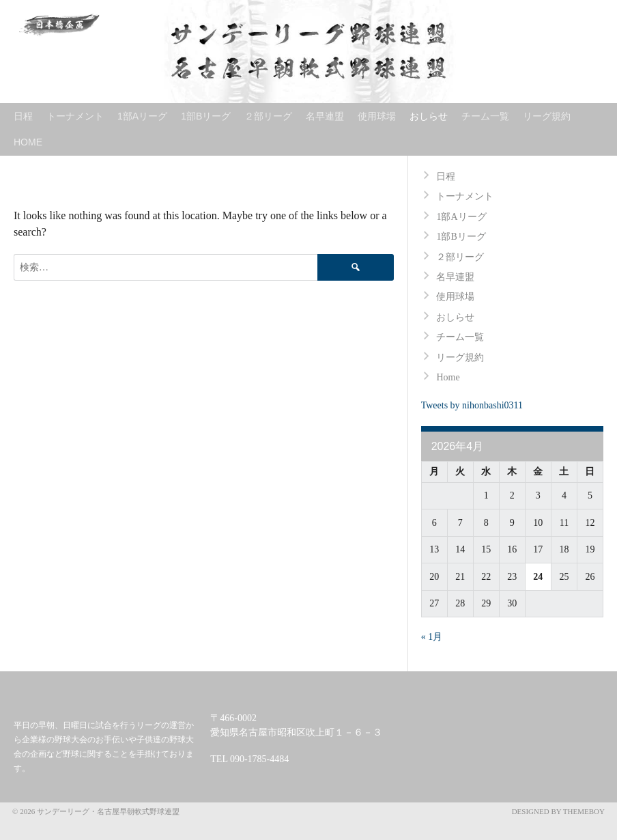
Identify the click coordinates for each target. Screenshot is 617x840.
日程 (23, 116)
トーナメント (75, 116)
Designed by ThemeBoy (558, 811)
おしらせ (429, 116)
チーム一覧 (485, 116)
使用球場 (377, 116)
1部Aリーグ (142, 116)
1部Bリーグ (206, 116)
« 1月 (432, 637)
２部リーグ (268, 116)
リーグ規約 (547, 116)
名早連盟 (325, 116)
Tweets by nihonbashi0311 (472, 405)
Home (28, 142)
